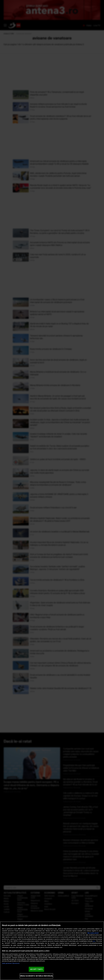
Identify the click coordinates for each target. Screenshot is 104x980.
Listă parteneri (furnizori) (11, 963)
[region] (52, 951)
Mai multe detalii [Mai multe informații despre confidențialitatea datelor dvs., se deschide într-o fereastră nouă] (93, 933)
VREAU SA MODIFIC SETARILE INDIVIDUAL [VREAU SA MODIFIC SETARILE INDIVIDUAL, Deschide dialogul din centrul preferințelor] (36, 976)
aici (94, 941)
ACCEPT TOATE (36, 969)
